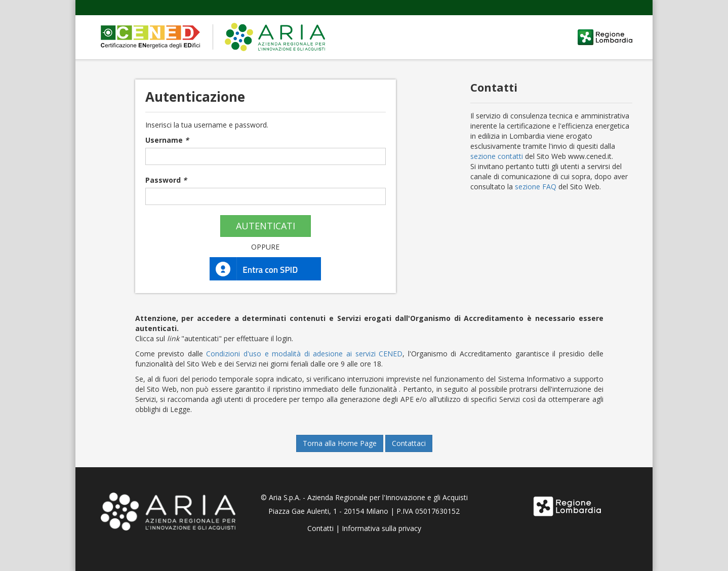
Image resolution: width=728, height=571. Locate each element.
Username (167, 140)
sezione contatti (497, 156)
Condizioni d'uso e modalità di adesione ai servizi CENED (304, 354)
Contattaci (409, 443)
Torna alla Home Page (340, 443)
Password (166, 180)
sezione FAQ (536, 187)
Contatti (320, 528)
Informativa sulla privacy (381, 528)
